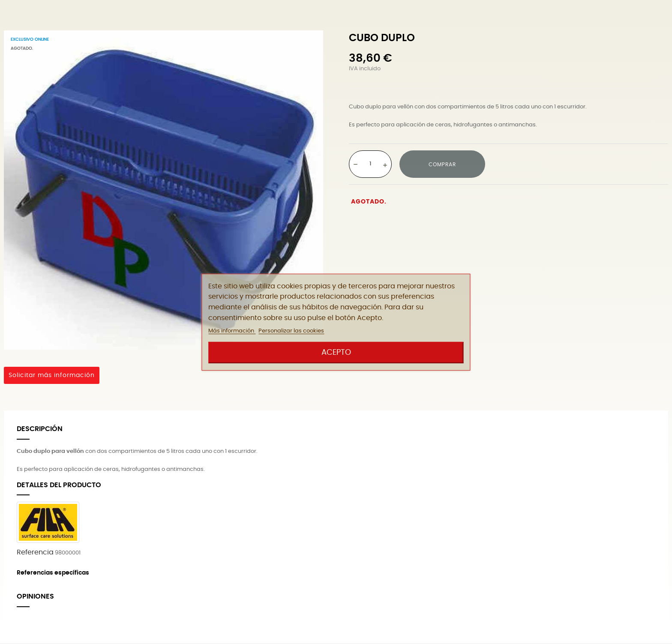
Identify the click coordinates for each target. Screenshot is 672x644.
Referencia (35, 552)
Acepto (336, 352)
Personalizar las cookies (291, 331)
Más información (232, 331)
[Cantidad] (370, 164)
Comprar (442, 165)
